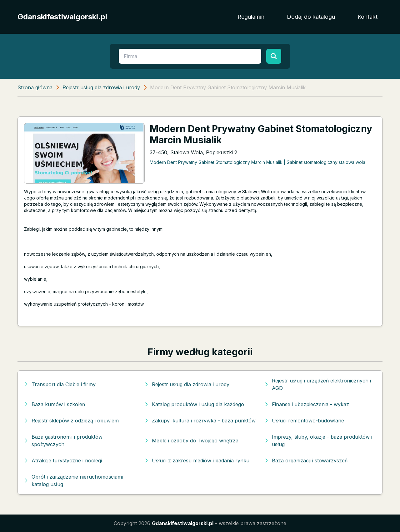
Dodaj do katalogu (311, 17)
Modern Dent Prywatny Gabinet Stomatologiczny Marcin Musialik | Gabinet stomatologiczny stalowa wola (257, 162)
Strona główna (35, 87)
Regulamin (251, 17)
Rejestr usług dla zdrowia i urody (101, 87)
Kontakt (367, 17)
